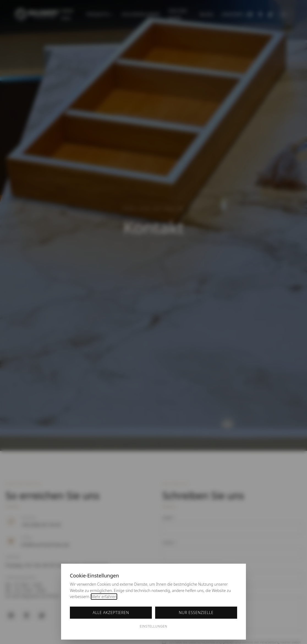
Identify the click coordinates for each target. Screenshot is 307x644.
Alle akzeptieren (111, 613)
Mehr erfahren (104, 597)
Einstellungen (153, 626)
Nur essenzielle (196, 613)
